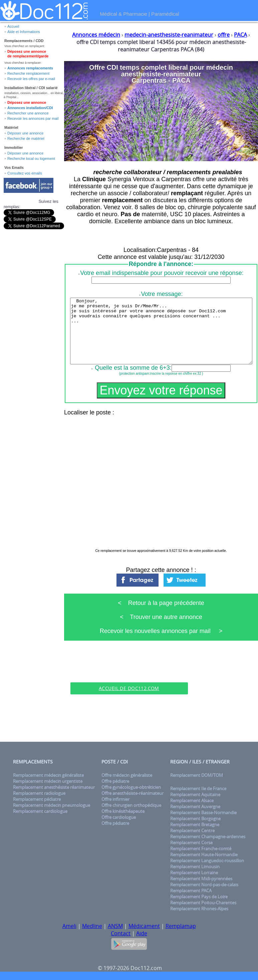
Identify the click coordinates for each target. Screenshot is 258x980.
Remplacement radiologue (39, 793)
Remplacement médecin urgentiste (48, 781)
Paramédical (165, 14)
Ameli (69, 926)
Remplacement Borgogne (195, 819)
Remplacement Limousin (195, 867)
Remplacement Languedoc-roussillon (207, 861)
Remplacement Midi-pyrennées (201, 879)
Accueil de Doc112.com (129, 688)
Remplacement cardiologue (40, 811)
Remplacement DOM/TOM (197, 775)
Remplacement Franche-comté (201, 849)
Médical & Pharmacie (123, 14)
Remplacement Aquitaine (195, 794)
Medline (92, 926)
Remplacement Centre (192, 831)
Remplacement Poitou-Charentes (203, 903)
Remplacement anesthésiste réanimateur (54, 787)
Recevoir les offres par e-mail (31, 79)
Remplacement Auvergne (195, 806)
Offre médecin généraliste (127, 775)
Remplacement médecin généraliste (48, 775)
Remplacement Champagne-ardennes (208, 837)
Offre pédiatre (115, 781)
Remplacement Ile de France (198, 788)
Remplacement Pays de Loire (199, 897)
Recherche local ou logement (31, 158)
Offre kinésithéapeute (123, 811)
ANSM (115, 926)
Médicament (144, 926)
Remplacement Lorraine (194, 873)
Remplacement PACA (191, 891)
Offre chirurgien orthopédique (131, 805)
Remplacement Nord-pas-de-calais (204, 885)
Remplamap (181, 926)
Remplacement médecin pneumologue (52, 805)
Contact (121, 933)
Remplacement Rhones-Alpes (199, 909)
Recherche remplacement (28, 73)
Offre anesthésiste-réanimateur (133, 793)
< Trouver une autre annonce (161, 617)
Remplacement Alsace (192, 800)
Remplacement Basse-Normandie (203, 812)
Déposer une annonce (25, 133)
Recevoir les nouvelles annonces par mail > (161, 631)
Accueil (13, 26)
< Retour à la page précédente (161, 603)
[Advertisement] (129, 672)
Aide (142, 933)
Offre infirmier (115, 799)
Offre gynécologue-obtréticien (131, 787)
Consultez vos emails (25, 173)
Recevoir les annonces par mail (33, 118)
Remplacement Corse (191, 843)
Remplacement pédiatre (37, 799)
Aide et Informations (24, 32)
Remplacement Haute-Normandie (204, 855)
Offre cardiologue (119, 817)
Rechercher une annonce (28, 113)
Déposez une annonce (27, 102)
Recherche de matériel (26, 138)
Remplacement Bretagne (195, 825)
